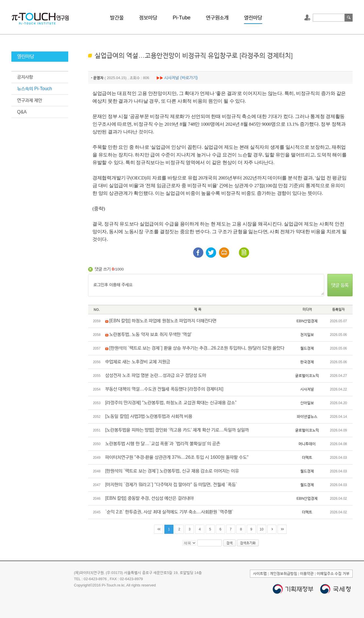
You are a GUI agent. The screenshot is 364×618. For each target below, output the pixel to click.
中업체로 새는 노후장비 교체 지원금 (138, 362)
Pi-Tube (181, 18)
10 (261, 529)
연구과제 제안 (30, 100)
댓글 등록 (340, 285)
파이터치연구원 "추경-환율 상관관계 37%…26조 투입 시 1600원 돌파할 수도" (177, 457)
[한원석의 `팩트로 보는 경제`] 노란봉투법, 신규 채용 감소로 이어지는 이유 (172, 471)
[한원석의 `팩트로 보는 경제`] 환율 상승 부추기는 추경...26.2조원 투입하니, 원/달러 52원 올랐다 (197, 348)
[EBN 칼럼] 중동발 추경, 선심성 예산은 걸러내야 (149, 498)
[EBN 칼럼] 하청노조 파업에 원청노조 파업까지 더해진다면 (163, 321)
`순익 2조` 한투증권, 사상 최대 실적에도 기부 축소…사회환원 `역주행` (169, 512)
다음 (272, 529)
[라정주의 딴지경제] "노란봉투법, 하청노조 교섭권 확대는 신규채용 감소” (171, 403)
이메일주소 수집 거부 (333, 573)
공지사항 (25, 77)
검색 (349, 18)
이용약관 (307, 573)
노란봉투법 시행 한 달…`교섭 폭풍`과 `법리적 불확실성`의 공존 (163, 444)
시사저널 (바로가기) (181, 77)
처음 (159, 529)
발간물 (117, 18)
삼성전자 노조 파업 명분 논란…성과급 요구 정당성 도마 (156, 375)
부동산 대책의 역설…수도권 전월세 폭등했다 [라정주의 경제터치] (164, 389)
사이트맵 (260, 573)
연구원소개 (217, 18)
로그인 (308, 18)
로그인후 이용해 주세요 (206, 285)
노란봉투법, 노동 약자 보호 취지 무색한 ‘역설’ (150, 334)
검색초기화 (248, 543)
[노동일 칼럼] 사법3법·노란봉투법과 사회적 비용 (149, 416)
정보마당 (148, 18)
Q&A (22, 112)
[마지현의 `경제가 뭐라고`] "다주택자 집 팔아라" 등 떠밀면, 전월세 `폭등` (171, 484)
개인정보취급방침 (284, 573)
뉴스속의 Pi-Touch (35, 89)
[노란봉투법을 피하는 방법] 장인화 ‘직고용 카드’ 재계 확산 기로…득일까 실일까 (177, 430)
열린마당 (253, 18)
